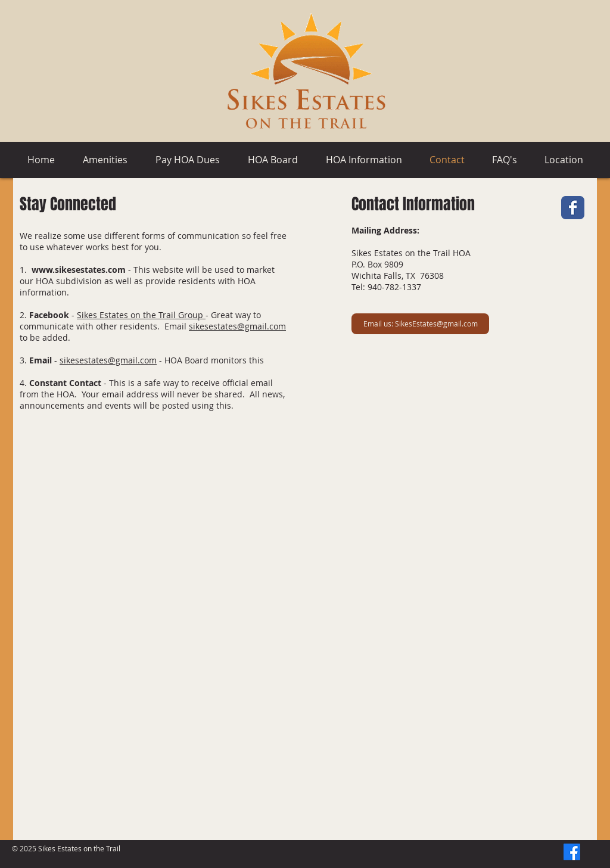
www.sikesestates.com (79, 270)
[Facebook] (572, 852)
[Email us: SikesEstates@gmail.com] (420, 324)
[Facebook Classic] (573, 208)
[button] (187, 160)
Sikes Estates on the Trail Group (141, 315)
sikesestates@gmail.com (237, 326)
